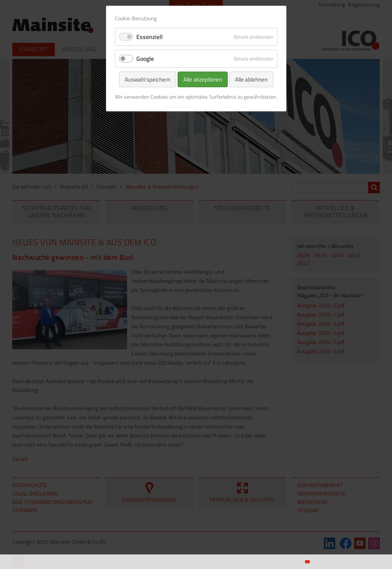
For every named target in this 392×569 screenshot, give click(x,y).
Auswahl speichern (148, 79)
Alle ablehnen (251, 79)
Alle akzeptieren (203, 79)
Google (145, 59)
